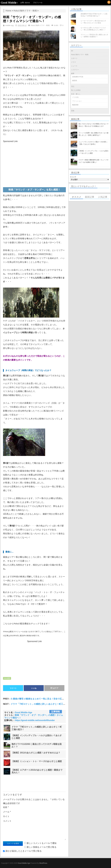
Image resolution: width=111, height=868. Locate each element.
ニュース (74, 66)
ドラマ (73, 62)
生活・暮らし (76, 94)
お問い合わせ (25, 3)
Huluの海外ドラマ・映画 (25, 11)
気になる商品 (76, 90)
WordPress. (43, 863)
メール (7, 812)
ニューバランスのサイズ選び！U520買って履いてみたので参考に (93, 143)
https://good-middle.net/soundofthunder (35, 720)
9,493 (56, 25)
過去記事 (73, 177)
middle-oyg (9, 25)
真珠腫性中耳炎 (78, 77)
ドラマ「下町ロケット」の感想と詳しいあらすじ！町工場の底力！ (42, 704)
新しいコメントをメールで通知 (42, 843)
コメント (7, 821)
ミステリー (75, 70)
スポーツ (74, 58)
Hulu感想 (7, 678)
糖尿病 (75, 81)
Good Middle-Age (9, 3)
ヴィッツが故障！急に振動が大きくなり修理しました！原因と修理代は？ (93, 134)
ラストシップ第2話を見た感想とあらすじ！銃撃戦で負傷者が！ (94, 36)
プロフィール (38, 3)
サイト (6, 816)
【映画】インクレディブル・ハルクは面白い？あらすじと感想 (93, 152)
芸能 (73, 111)
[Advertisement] (23, 161)
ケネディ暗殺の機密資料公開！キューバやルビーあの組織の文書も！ (93, 161)
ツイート (13, 688)
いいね (34, 688)
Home (8, 11)
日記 (73, 86)
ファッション (77, 101)
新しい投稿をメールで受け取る (42, 847)
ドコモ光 (75, 97)
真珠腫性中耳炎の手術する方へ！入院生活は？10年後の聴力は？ (94, 15)
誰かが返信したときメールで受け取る (24, 851)
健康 (73, 73)
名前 (6, 807)
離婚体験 (75, 105)
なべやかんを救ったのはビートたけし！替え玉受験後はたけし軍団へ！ (93, 29)
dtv (72, 51)
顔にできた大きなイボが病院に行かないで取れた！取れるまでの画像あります (93, 125)
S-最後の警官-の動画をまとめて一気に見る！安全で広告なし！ (41, 699)
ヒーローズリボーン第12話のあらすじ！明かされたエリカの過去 (93, 22)
